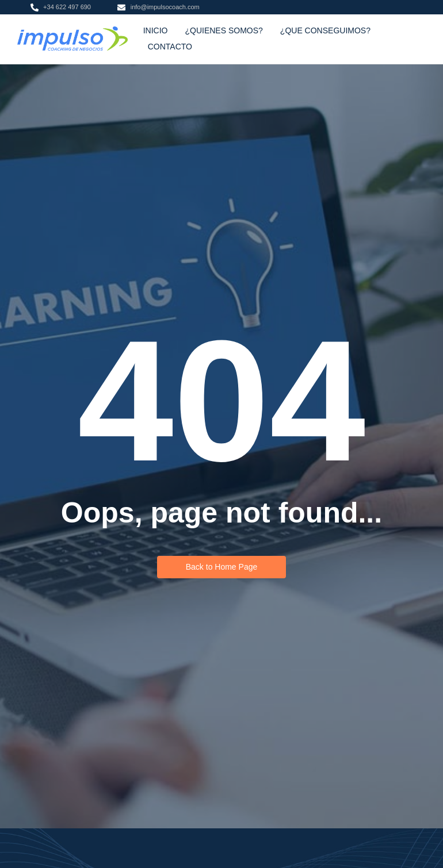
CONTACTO (170, 47)
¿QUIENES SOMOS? (224, 30)
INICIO (156, 30)
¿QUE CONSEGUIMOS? (325, 30)
